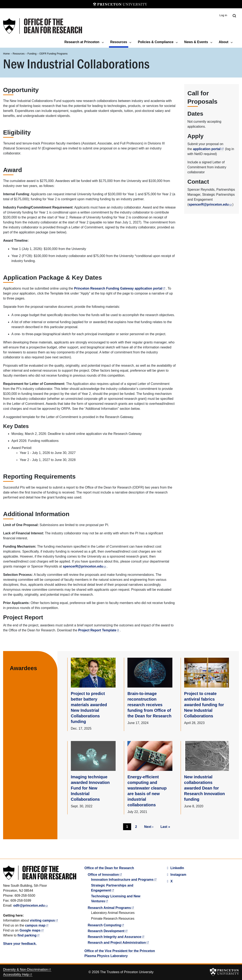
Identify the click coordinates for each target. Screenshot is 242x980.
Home (6, 54)
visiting (44, 920)
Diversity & (27, 970)
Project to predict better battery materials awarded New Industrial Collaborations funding (89, 708)
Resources (119, 42)
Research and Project (119, 943)
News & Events (196, 42)
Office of (105, 875)
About (224, 42)
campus (37, 925)
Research (106, 925)
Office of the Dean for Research (109, 868)
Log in (223, 15)
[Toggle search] (234, 16)
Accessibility (18, 975)
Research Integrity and (116, 937)
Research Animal (111, 908)
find (29, 935)
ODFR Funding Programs (53, 54)
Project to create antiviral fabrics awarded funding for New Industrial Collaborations (204, 705)
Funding (32, 54)
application (208, 149)
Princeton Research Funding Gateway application (120, 288)
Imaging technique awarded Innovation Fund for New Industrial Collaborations (90, 788)
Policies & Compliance (156, 42)
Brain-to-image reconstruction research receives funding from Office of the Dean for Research (149, 705)
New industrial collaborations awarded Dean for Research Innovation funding (205, 788)
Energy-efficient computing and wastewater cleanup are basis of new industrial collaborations (147, 791)
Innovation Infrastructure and (124, 880)
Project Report (99, 630)
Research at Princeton (82, 42)
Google (32, 930)
